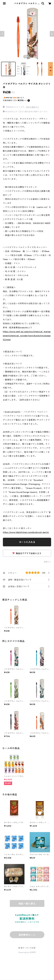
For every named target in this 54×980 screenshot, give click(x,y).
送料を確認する (33, 107)
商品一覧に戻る (27, 904)
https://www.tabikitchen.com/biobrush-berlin (26, 532)
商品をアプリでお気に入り (27, 553)
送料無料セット (27, 935)
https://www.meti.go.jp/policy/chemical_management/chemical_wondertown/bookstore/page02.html (27, 336)
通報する (47, 562)
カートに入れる (27, 542)
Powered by (27, 952)
